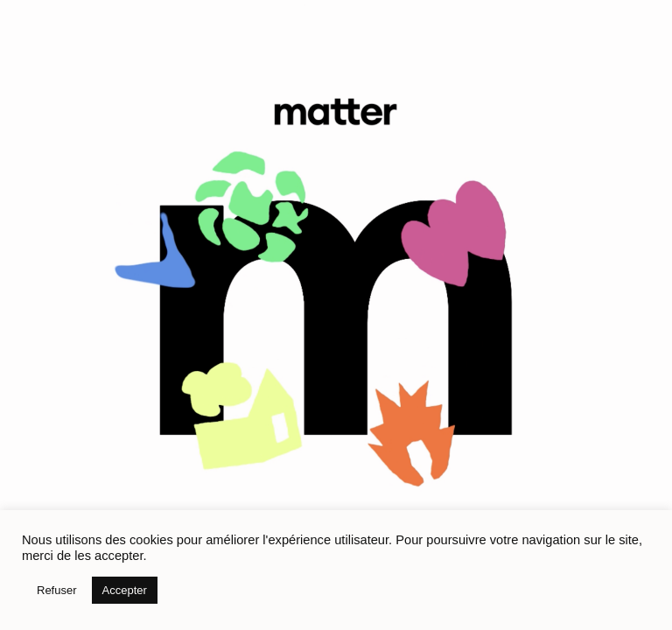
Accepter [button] (125, 590)
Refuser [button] (57, 590)
